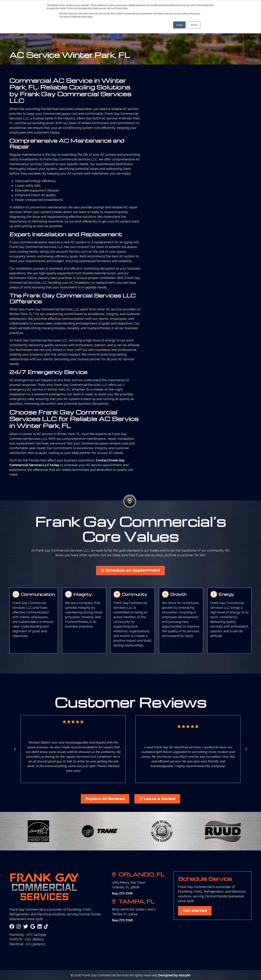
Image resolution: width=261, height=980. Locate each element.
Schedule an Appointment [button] (130, 587)
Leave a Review (157, 799)
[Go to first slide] (246, 749)
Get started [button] (195, 911)
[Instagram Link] (19, 927)
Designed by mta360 (174, 975)
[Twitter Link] (26, 927)
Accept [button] (179, 25)
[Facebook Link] (12, 927)
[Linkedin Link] (40, 927)
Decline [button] (194, 25)
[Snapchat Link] (46, 927)
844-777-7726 (122, 893)
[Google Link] (33, 927)
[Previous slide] (15, 749)
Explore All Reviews (105, 799)
